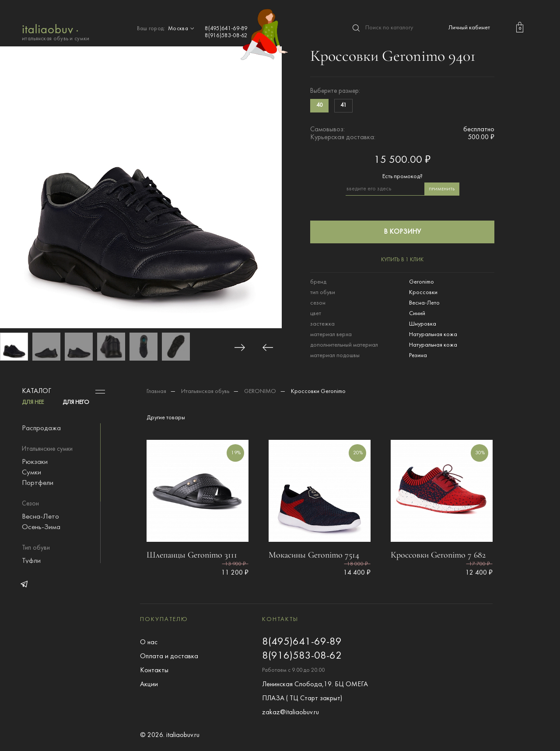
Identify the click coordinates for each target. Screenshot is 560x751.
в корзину (402, 232)
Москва (182, 29)
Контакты (154, 670)
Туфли (31, 561)
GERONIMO (260, 391)
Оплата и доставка (169, 656)
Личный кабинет (469, 28)
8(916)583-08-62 (226, 36)
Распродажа (41, 428)
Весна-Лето (40, 517)
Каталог (37, 391)
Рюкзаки (35, 462)
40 (319, 105)
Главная (156, 391)
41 (343, 105)
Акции (149, 684)
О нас (149, 642)
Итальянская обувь (205, 391)
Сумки (31, 473)
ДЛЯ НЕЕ (33, 402)
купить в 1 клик (402, 260)
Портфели (38, 483)
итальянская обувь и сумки (56, 32)
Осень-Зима (41, 527)
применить (442, 189)
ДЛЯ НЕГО (76, 402)
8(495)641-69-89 (226, 29)
